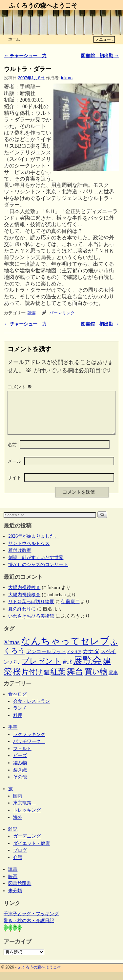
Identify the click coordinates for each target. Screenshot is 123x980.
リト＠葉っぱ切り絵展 (31, 609)
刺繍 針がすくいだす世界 (36, 565)
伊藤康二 (71, 609)
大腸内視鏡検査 (24, 595)
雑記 (13, 837)
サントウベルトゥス (29, 551)
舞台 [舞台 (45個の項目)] (75, 679)
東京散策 (25, 811)
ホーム (14, 39)
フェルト (22, 756)
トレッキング (27, 818)
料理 (18, 723)
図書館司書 (20, 891)
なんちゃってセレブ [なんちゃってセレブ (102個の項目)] (65, 649)
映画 (13, 884)
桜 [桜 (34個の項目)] (17, 679)
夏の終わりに (22, 617)
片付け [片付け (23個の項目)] (32, 680)
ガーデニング (27, 844)
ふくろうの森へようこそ (43, 5)
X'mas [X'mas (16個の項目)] (12, 650)
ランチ (20, 716)
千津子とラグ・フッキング (31, 921)
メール (14, 469)
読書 (32, 313)
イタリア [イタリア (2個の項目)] (74, 660)
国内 (18, 804)
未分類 (15, 898)
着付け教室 (20, 558)
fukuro (67, 78)
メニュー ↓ (104, 39)
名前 (12, 453)
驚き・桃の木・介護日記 (29, 928)
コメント (20, 387)
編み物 (20, 771)
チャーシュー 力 (25, 56)
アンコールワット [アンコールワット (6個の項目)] (46, 659)
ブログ (20, 858)
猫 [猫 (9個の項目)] (47, 680)
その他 (20, 785)
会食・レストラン (31, 709)
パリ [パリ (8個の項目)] (15, 670)
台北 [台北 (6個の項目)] (67, 670)
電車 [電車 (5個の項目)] (113, 680)
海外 (18, 825)
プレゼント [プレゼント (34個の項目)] (41, 669)
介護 (18, 865)
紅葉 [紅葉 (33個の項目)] (58, 680)
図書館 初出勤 (100, 56)
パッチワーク (29, 749)
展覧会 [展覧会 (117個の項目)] (87, 668)
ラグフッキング (29, 742)
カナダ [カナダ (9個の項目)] (91, 659)
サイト (14, 485)
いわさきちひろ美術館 (31, 624)
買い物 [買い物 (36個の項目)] (96, 679)
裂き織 (20, 778)
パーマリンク (62, 313)
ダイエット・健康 (31, 851)
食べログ (17, 702)
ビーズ (20, 763)
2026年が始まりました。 (34, 544)
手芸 (13, 735)
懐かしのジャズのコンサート (38, 572)
